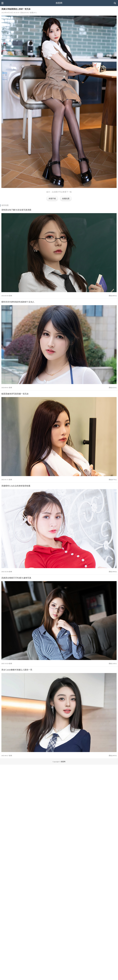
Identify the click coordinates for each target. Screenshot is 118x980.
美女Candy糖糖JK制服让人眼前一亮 (17, 670)
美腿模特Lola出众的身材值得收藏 (16, 486)
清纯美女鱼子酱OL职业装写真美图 (16, 210)
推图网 (59, 3)
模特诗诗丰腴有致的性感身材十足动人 (18, 302)
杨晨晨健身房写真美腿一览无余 (15, 394)
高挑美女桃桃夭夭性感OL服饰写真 (16, 578)
